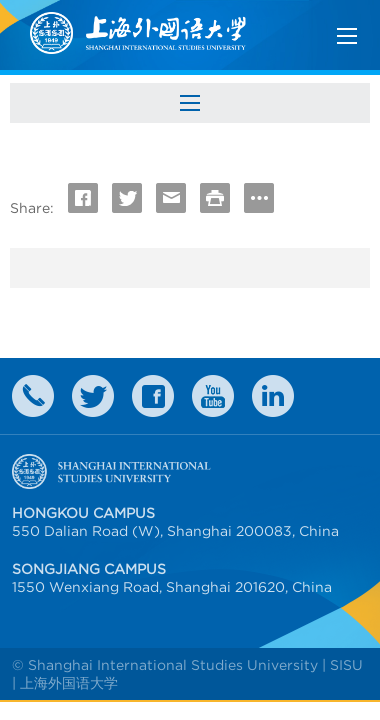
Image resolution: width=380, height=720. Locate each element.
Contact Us (33, 396)
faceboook (153, 396)
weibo (213, 396)
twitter (93, 396)
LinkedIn (273, 396)
